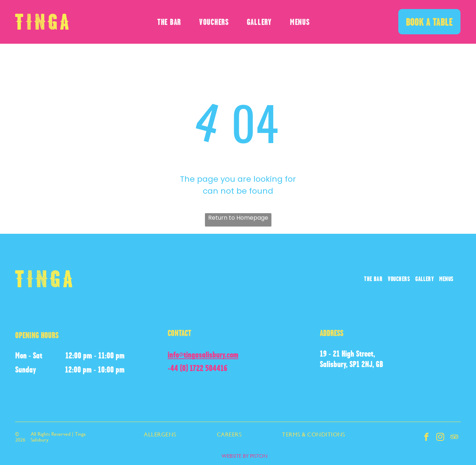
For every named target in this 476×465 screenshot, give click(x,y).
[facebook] (425, 438)
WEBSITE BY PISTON (245, 456)
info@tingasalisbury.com (203, 355)
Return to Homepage (238, 218)
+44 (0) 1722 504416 (198, 368)
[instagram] (440, 438)
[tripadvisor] (454, 438)
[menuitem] (169, 22)
